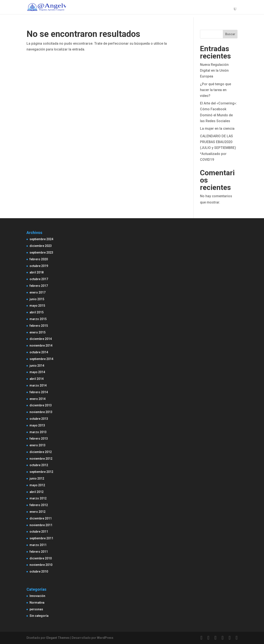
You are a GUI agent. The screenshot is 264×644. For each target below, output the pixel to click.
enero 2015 (37, 332)
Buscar (230, 34)
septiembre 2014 (41, 359)
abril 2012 (37, 492)
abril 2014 (37, 379)
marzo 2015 (38, 319)
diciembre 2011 (41, 518)
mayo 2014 (37, 372)
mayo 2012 (37, 485)
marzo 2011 (38, 545)
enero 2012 (37, 512)
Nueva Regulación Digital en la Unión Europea (214, 70)
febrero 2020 (39, 259)
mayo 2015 (37, 306)
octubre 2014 (39, 352)
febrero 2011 (39, 552)
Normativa (37, 603)
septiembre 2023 (41, 253)
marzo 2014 (38, 385)
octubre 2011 (39, 532)
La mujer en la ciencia (217, 129)
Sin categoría (39, 616)
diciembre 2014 (41, 339)
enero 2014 (37, 399)
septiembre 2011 (41, 538)
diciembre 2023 (41, 246)
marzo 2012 (38, 498)
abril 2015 (37, 312)
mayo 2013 (37, 425)
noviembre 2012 (41, 459)
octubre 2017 (39, 279)
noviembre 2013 (41, 412)
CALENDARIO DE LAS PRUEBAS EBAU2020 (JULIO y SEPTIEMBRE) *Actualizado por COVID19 (218, 148)
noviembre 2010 (41, 565)
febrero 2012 (39, 505)
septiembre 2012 (41, 472)
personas (36, 609)
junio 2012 (37, 478)
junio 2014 (37, 366)
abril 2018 (37, 272)
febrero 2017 (39, 286)
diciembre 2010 (41, 558)
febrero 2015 (39, 326)
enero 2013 (37, 445)
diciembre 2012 (41, 452)
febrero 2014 (39, 392)
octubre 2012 (39, 465)
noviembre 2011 (41, 525)
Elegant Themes (58, 638)
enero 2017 (37, 292)
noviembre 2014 (41, 346)
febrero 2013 (39, 439)
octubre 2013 (39, 419)
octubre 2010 (39, 571)
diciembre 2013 (41, 405)
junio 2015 (37, 299)
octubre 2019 (39, 266)
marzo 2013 (38, 432)
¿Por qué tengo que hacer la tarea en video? (216, 90)
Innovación (37, 596)
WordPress (105, 638)
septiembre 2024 (41, 239)
